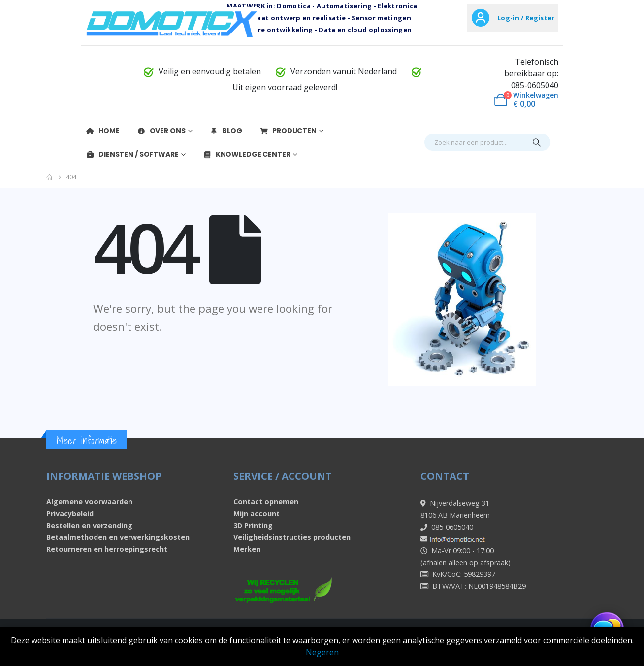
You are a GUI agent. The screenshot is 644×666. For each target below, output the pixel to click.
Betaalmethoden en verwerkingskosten (118, 537)
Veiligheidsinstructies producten (292, 537)
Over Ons (161, 131)
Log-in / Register (526, 18)
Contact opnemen (266, 502)
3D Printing (253, 525)
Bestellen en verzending (89, 525)
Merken (247, 549)
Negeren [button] (322, 652)
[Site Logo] (172, 23)
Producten (288, 131)
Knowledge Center (247, 154)
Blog (226, 131)
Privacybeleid (70, 514)
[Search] (537, 142)
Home (103, 131)
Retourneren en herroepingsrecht (107, 549)
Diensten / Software (132, 154)
